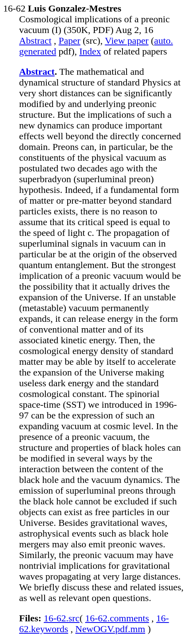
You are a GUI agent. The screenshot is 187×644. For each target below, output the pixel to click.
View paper (127, 41)
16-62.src (62, 618)
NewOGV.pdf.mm (110, 629)
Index (90, 51)
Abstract (35, 41)
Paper (69, 41)
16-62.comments (117, 618)
